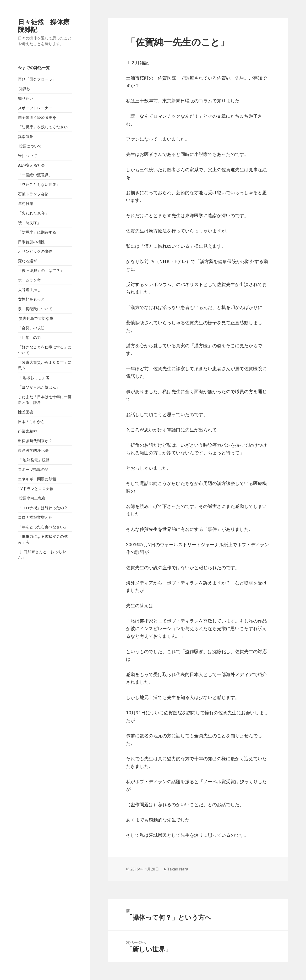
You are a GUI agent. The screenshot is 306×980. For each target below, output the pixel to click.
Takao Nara (178, 869)
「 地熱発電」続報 (34, 460)
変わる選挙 (27, 261)
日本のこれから (31, 422)
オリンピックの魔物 (35, 251)
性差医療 (26, 412)
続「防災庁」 (29, 223)
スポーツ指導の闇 (33, 469)
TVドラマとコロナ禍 (36, 489)
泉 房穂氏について (35, 309)
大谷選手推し (29, 290)
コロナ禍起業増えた (35, 517)
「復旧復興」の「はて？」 (41, 270)
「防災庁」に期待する (37, 232)
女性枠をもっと (31, 299)
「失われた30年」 (33, 213)
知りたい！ (27, 98)
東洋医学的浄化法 (33, 450)
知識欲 (24, 89)
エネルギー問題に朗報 (37, 479)
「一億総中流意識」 (35, 175)
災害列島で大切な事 (36, 318)
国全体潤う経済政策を (37, 117)
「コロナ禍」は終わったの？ (43, 508)
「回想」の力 (29, 337)
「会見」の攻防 (31, 328)
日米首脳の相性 (31, 242)
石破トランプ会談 (33, 194)
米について (27, 156)
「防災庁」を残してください (43, 127)
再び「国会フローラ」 (37, 79)
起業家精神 (27, 431)
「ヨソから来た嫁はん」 (39, 387)
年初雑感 (26, 204)
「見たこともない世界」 (39, 184)
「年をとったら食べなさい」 (43, 527)
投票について (30, 146)
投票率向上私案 (32, 498)
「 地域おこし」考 (34, 378)
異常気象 (26, 137)
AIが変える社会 (31, 165)
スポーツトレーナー (35, 108)
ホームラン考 (29, 280)
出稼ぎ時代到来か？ (35, 441)
